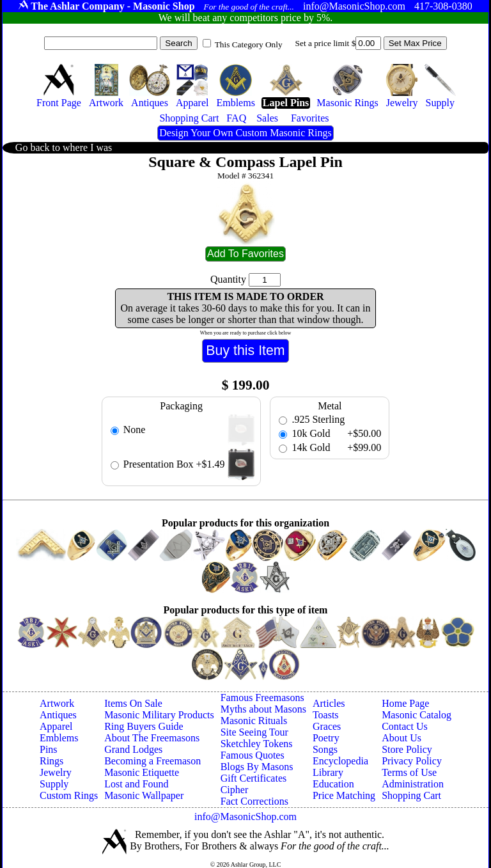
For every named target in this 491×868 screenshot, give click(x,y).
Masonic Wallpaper (144, 795)
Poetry (326, 738)
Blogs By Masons (257, 767)
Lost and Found (136, 784)
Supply (54, 784)
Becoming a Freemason (152, 761)
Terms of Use (409, 772)
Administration (413, 784)
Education (333, 784)
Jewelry (56, 772)
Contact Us (405, 726)
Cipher (235, 790)
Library (328, 772)
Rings (51, 761)
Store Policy (407, 749)
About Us (401, 738)
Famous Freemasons (262, 698)
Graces (327, 726)
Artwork (57, 703)
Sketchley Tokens (257, 744)
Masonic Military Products (159, 715)
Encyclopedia (340, 761)
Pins (49, 749)
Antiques (58, 715)
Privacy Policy (412, 761)
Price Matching (344, 795)
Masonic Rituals (254, 721)
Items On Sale (133, 703)
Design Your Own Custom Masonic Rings (245, 133)
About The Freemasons (152, 738)
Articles (329, 703)
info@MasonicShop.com (245, 817)
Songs (325, 749)
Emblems (59, 738)
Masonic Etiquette (142, 772)
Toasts (326, 715)
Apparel (56, 726)
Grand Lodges (133, 749)
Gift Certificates (254, 778)
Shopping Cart (411, 795)
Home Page (405, 703)
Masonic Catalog (417, 715)
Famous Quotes (253, 755)
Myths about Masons (263, 709)
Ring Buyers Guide (144, 726)
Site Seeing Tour (254, 732)
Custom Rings (69, 795)
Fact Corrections (254, 801)
